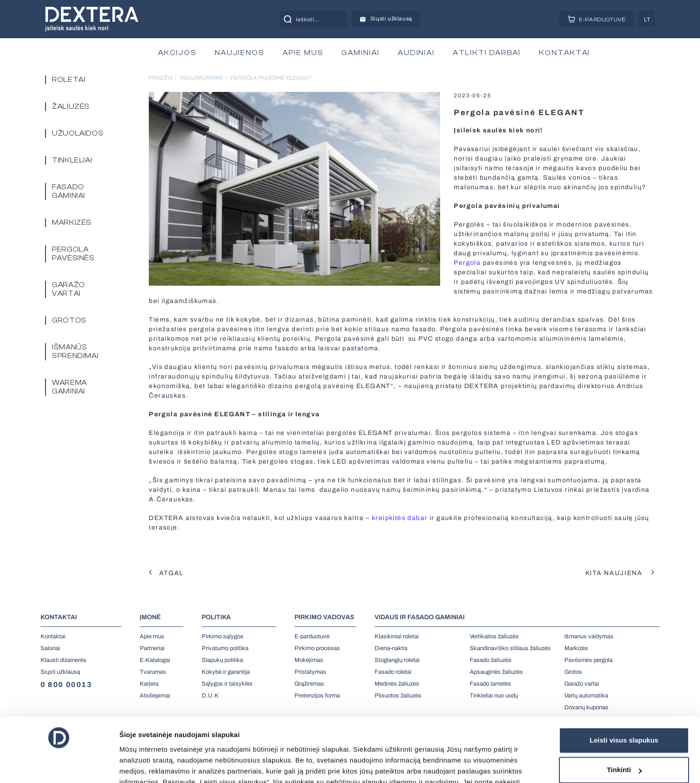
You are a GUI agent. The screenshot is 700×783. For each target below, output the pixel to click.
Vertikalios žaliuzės (494, 637)
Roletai (68, 80)
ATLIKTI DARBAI (487, 53)
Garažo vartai (68, 289)
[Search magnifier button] (288, 19)
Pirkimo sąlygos (223, 637)
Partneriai (152, 648)
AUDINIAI (416, 53)
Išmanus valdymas (589, 637)
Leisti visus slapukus (624, 679)
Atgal (166, 573)
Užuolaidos (78, 133)
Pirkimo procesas (317, 648)
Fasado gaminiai (68, 191)
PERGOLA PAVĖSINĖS (73, 254)
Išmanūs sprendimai (75, 351)
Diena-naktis (391, 648)
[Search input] (323, 19)
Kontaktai (53, 637)
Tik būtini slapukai (624, 739)
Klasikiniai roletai (397, 637)
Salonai (50, 648)
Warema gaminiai (69, 387)
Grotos (69, 320)
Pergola (467, 263)
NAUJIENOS (240, 53)
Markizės (72, 222)
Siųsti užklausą (386, 19)
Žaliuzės (71, 106)
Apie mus (152, 637)
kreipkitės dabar (400, 518)
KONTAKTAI (564, 53)
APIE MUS (303, 53)
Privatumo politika (225, 648)
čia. (156, 743)
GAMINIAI (360, 53)
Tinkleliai (72, 160)
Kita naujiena (620, 573)
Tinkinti (624, 709)
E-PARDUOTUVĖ (597, 19)
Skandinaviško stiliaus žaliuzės (510, 648)
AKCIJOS (177, 53)
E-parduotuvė (312, 637)
